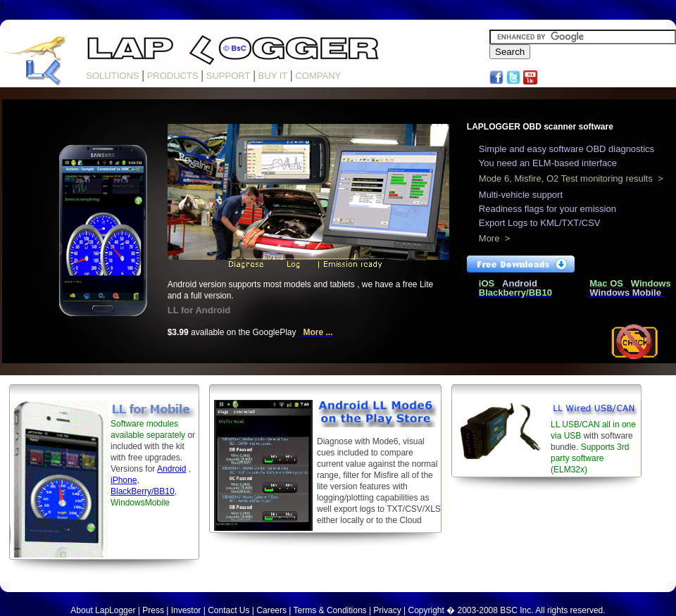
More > (494, 238)
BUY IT (273, 76)
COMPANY (318, 76)
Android (171, 469)
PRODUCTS (173, 76)
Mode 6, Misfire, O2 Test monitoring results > (571, 178)
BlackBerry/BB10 (143, 491)
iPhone (124, 480)
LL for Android (199, 310)
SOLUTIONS (112, 76)
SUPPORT (229, 76)
